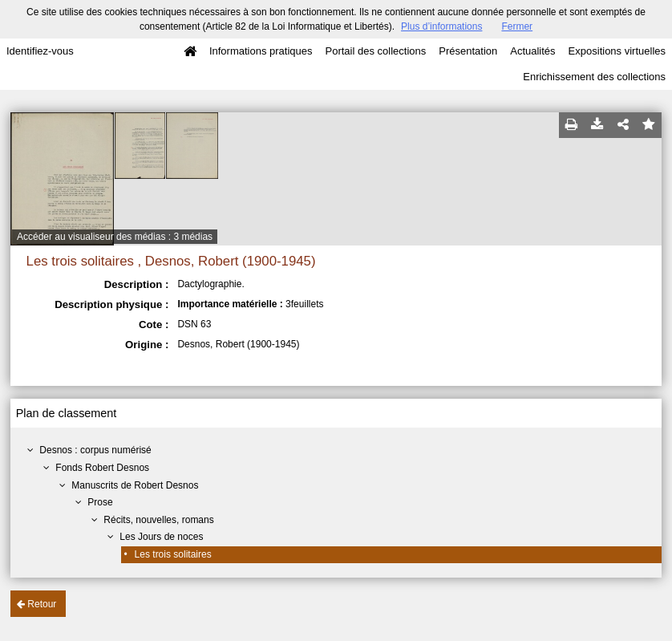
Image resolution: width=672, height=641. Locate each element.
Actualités (532, 51)
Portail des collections (376, 51)
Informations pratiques (261, 51)
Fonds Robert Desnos (102, 468)
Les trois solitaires (173, 554)
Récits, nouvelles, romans (158, 520)
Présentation (468, 51)
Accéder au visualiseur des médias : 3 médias (115, 237)
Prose (100, 502)
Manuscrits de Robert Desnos (135, 485)
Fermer (517, 26)
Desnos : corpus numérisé (95, 450)
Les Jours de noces (161, 537)
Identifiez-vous (40, 51)
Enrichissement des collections (594, 77)
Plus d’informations (441, 26)
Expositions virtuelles (617, 51)
